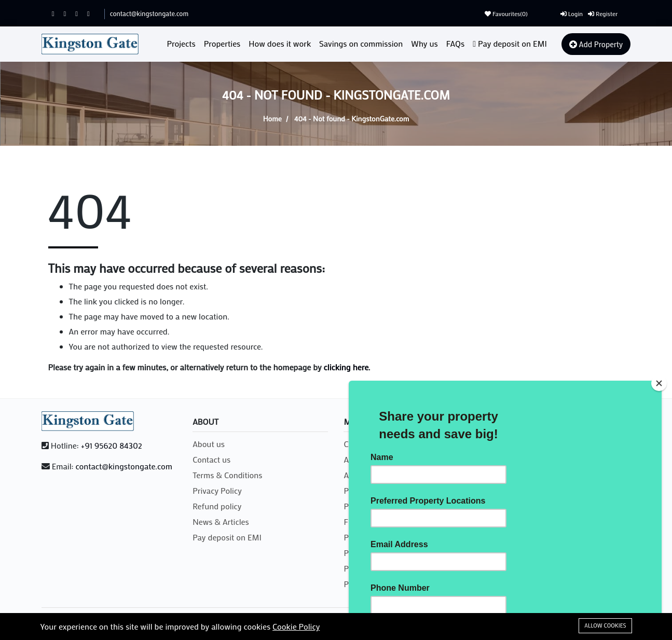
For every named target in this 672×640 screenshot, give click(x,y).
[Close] (659, 383)
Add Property (596, 44)
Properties (222, 43)
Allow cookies (605, 625)
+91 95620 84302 (112, 445)
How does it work (280, 43)
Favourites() (506, 13)
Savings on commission (361, 43)
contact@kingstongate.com (149, 13)
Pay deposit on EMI (510, 43)
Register (603, 13)
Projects (181, 43)
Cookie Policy (296, 626)
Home (272, 119)
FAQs (455, 43)
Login (572, 13)
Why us (424, 43)
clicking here (346, 367)
